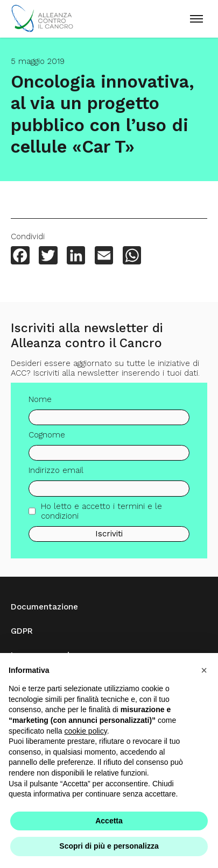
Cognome (47, 438)
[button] (204, 670)
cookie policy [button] (86, 731)
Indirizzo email (56, 474)
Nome (40, 402)
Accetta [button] (109, 821)
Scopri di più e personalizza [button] (109, 846)
